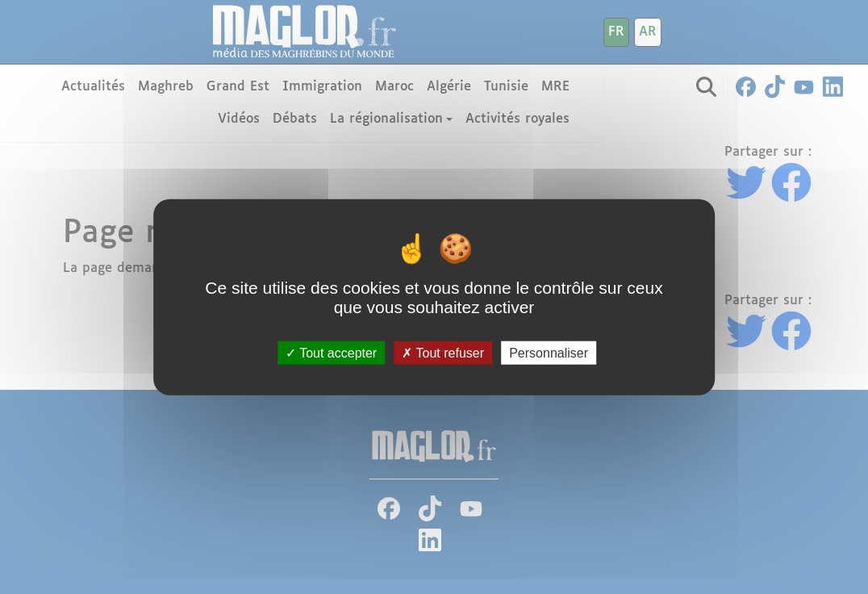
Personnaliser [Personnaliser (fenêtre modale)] (549, 352)
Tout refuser (443, 352)
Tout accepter (331, 352)
